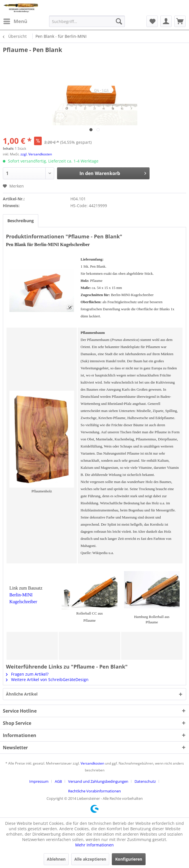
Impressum (39, 781)
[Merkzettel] (152, 21)
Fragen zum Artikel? (27, 674)
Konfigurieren (129, 859)
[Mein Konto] (166, 21)
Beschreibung (21, 221)
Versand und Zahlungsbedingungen (98, 781)
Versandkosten (92, 763)
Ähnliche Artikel (22, 694)
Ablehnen (56, 859)
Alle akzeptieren (90, 859)
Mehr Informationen (94, 845)
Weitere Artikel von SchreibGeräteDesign (47, 679)
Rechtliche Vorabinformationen (94, 791)
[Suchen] (119, 21)
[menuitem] (15, 21)
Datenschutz (145, 781)
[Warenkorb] (180, 21)
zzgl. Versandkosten (36, 154)
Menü (15, 21)
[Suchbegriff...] (87, 21)
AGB (58, 781)
